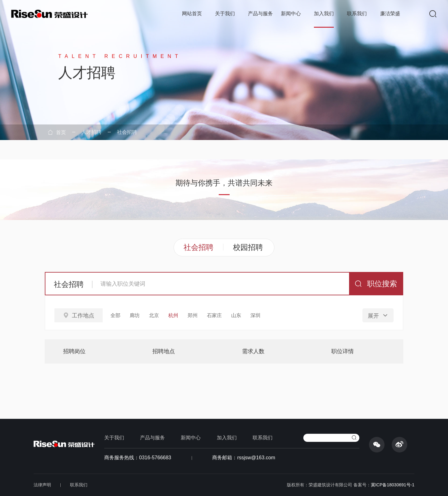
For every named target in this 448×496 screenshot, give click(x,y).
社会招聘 (127, 132)
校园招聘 (248, 247)
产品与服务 (260, 14)
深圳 (255, 315)
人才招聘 (91, 132)
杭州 (173, 315)
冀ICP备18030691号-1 (393, 485)
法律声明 (42, 485)
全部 (115, 315)
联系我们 (357, 14)
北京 (154, 315)
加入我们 (324, 14)
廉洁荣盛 (390, 14)
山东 (236, 315)
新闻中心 (291, 14)
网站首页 (192, 14)
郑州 (193, 315)
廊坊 (135, 315)
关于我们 (225, 14)
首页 (57, 132)
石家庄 (214, 315)
